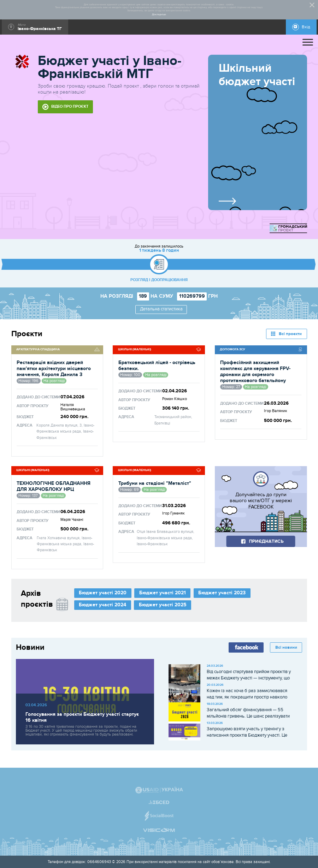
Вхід (306, 27)
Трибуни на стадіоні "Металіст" (155, 483)
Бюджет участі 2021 (163, 593)
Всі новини (286, 647)
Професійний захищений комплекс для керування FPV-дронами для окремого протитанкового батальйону (255, 372)
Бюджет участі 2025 (163, 605)
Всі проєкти (290, 334)
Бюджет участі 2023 (222, 593)
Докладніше (159, 14)
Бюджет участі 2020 (103, 593)
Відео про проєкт (70, 106)
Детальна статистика (161, 309)
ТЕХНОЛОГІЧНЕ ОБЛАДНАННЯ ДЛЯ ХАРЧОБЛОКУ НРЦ (54, 486)
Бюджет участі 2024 (102, 605)
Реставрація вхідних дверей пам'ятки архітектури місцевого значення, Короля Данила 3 (54, 369)
